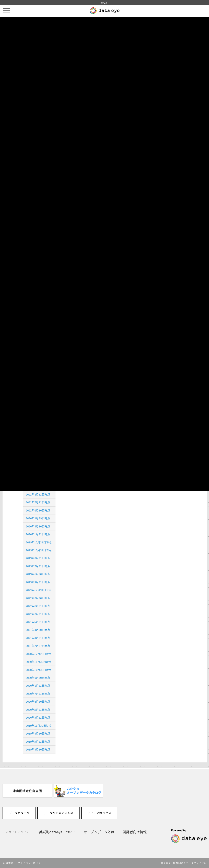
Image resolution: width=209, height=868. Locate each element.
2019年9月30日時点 (38, 733)
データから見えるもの (58, 813)
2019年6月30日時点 (38, 574)
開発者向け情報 (135, 832)
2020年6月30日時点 (38, 701)
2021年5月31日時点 (38, 622)
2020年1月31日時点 (38, 534)
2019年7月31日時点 (38, 566)
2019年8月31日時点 (38, 558)
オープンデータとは (99, 832)
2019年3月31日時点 (38, 582)
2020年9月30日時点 (38, 678)
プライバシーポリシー (31, 863)
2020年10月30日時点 (39, 670)
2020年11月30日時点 (39, 662)
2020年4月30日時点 (38, 526)
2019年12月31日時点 (39, 542)
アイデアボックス (99, 813)
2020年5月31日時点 (38, 710)
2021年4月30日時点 (38, 630)
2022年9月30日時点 (38, 598)
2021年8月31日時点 (38, 494)
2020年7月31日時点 (38, 694)
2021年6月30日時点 (38, 510)
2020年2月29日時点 (38, 518)
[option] (27, 791)
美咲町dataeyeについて (58, 832)
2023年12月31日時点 (39, 590)
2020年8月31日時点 (38, 685)
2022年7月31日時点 (38, 614)
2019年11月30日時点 (39, 725)
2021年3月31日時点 (38, 638)
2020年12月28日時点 (39, 654)
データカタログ (19, 813)
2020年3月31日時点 (38, 717)
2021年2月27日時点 (38, 646)
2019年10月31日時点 (39, 550)
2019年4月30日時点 (38, 749)
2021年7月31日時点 (38, 502)
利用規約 (8, 863)
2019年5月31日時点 (38, 741)
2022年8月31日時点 (38, 606)
